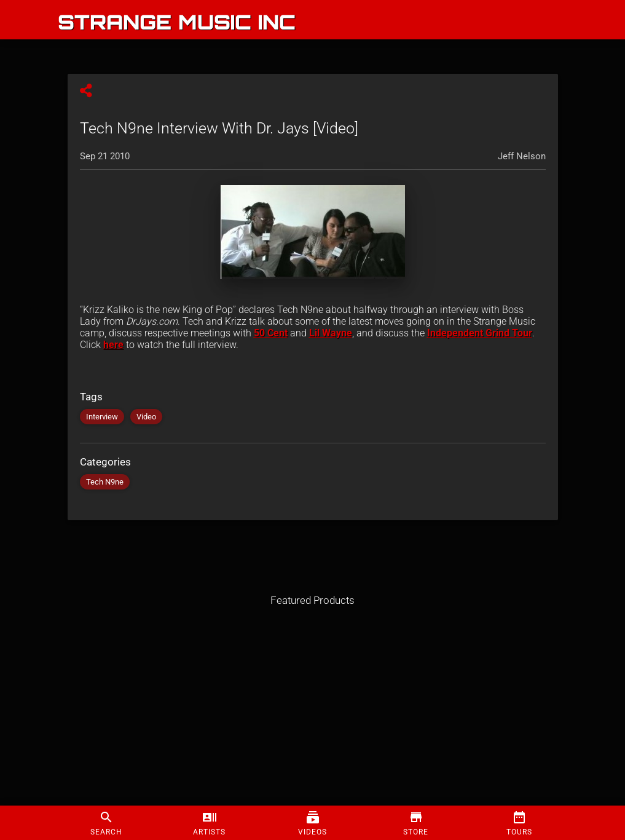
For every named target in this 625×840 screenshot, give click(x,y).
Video (146, 417)
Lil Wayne (331, 333)
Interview (102, 417)
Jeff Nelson (522, 156)
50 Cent (271, 333)
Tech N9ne (105, 482)
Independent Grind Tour (480, 333)
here (113, 345)
